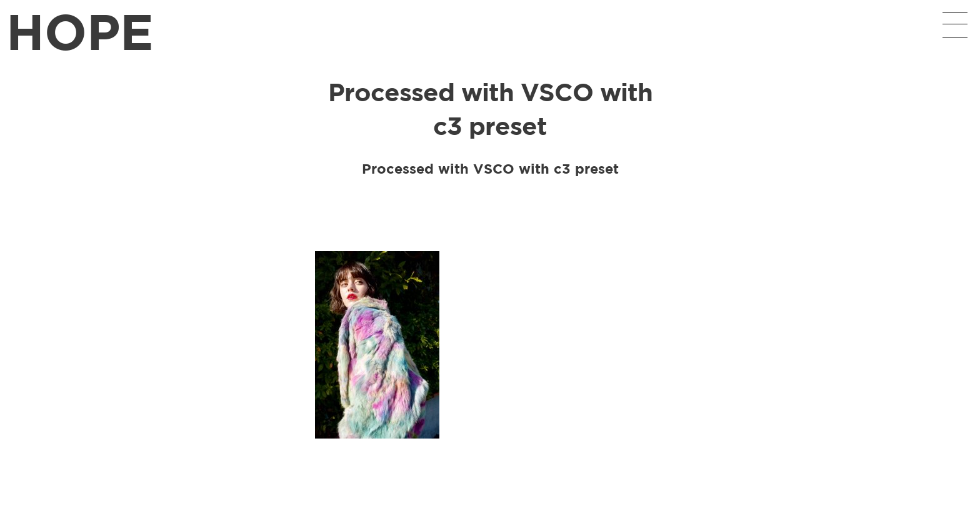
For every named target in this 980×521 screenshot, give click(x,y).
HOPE (80, 31)
